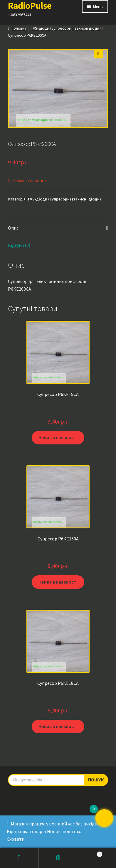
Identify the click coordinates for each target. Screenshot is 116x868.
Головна (19, 28)
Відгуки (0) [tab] (19, 245)
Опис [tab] (13, 228)
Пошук (58, 858)
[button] (98, 54)
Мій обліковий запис (19, 858)
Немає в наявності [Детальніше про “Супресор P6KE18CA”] (58, 726)
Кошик (90, 853)
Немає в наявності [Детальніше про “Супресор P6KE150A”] (58, 582)
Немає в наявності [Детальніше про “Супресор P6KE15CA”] (58, 437)
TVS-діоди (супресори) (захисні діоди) (66, 28)
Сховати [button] (16, 839)
